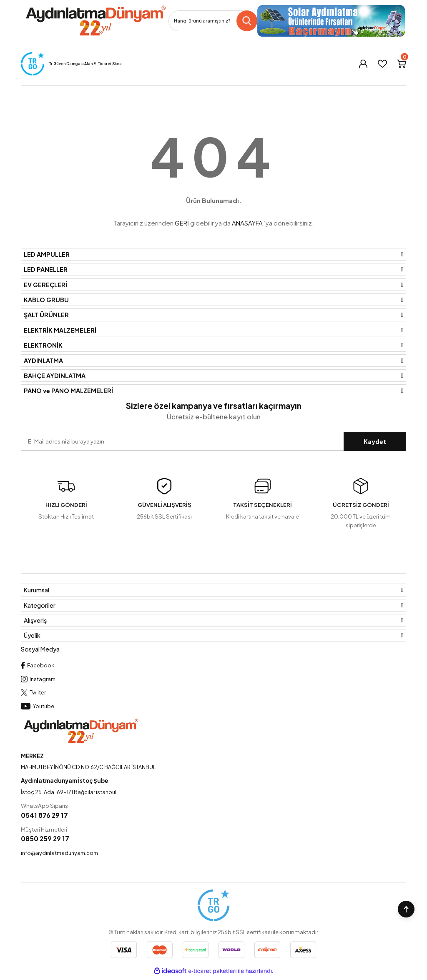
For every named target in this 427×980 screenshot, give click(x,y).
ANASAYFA (247, 223)
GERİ (182, 223)
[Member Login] (363, 64)
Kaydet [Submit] (375, 441)
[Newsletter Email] (213, 441)
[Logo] (95, 21)
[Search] (213, 21)
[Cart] (402, 64)
